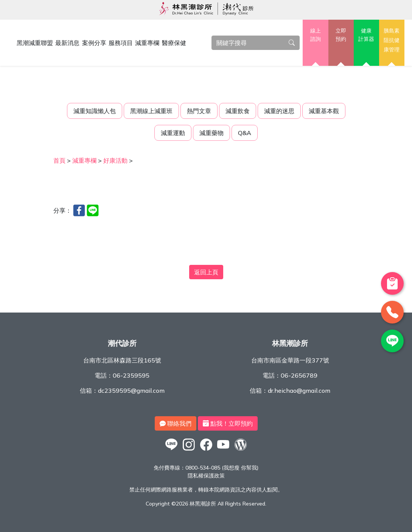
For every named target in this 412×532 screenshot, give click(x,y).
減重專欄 (147, 43)
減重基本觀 (324, 111)
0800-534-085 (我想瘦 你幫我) (222, 468)
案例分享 (94, 43)
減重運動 (173, 133)
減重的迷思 (279, 111)
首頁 (59, 160)
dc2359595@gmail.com (131, 390)
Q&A (245, 133)
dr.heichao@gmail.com (299, 390)
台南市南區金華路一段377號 (290, 360)
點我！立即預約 (228, 423)
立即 (341, 35)
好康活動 (115, 160)
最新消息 (67, 43)
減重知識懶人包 (95, 111)
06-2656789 (299, 375)
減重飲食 (238, 111)
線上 (315, 35)
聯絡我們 (176, 423)
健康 (366, 35)
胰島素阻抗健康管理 (392, 40)
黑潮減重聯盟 (35, 43)
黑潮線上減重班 (151, 111)
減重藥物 (211, 133)
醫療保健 (174, 43)
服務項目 (121, 43)
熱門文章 (199, 111)
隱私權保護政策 (206, 476)
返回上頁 (206, 272)
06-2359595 (131, 375)
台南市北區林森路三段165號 (122, 360)
